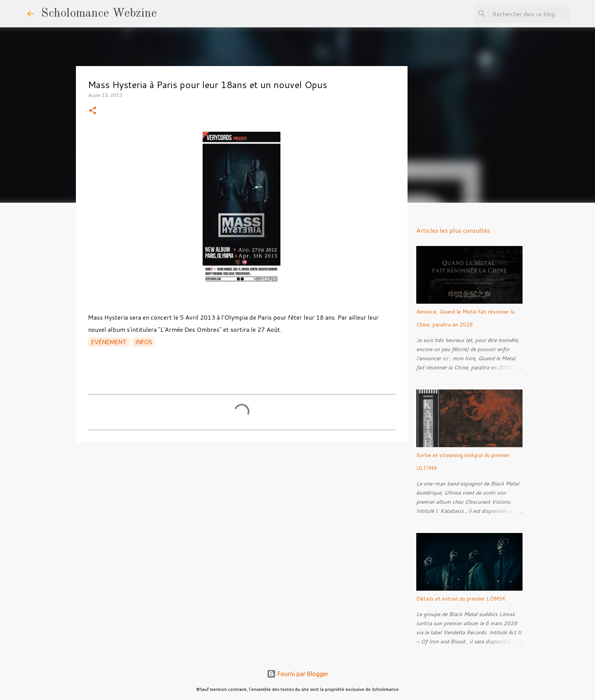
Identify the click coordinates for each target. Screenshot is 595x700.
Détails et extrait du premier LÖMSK (461, 599)
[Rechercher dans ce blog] (529, 14)
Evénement (109, 342)
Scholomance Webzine (99, 14)
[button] (93, 111)
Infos (144, 342)
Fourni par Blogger (297, 674)
